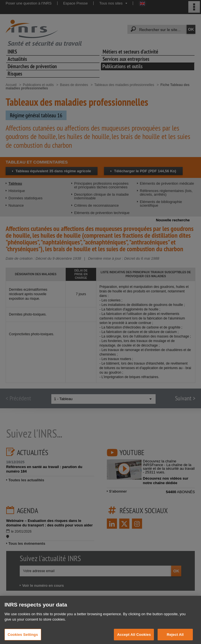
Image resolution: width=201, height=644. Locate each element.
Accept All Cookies (134, 638)
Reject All (175, 638)
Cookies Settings (23, 638)
